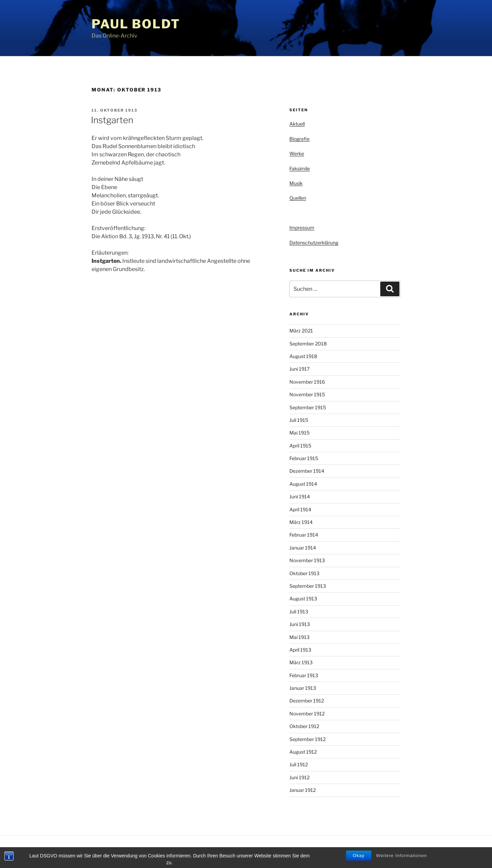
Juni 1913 (300, 624)
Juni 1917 (299, 369)
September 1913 (308, 586)
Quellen (298, 198)
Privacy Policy (105, 852)
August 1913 (303, 599)
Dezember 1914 (307, 471)
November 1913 (307, 560)
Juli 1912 (299, 764)
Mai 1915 (299, 433)
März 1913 (301, 662)
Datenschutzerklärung (314, 243)
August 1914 (303, 484)
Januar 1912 (303, 790)
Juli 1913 (299, 611)
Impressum (302, 227)
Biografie (299, 139)
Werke (297, 153)
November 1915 (307, 394)
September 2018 (308, 344)
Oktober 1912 (304, 726)
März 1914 (301, 522)
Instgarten (112, 120)
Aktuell (297, 124)
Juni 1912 (299, 777)
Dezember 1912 (307, 701)
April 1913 (300, 650)
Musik (296, 183)
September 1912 (307, 739)
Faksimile (300, 168)
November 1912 (307, 714)
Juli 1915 (299, 420)
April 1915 (300, 446)
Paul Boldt (136, 24)
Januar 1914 (303, 548)
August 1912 (303, 752)
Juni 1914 (300, 496)
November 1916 (307, 382)
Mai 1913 (299, 637)
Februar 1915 (304, 458)
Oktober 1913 (304, 573)
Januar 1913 (303, 688)
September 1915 (308, 407)
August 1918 (303, 356)
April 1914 (300, 509)
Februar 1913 (304, 675)
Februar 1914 (304, 535)
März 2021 (301, 331)
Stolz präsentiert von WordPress (161, 852)
